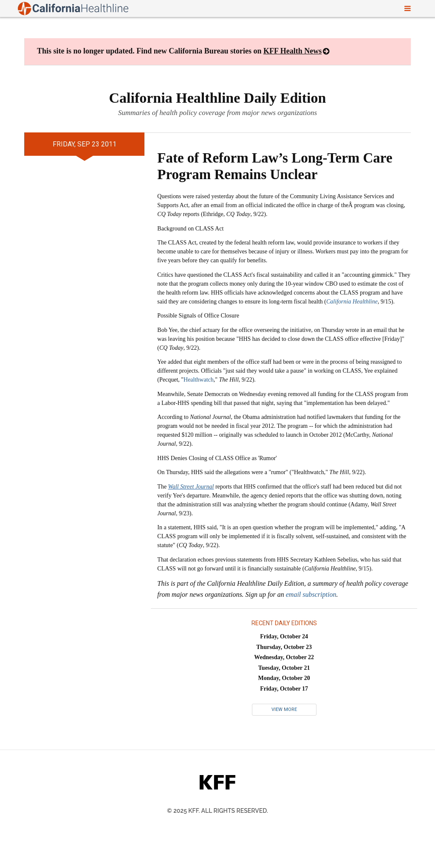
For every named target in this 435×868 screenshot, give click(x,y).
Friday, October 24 (284, 636)
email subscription (311, 594)
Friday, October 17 (284, 689)
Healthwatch (199, 380)
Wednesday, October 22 (284, 657)
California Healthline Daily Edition (218, 98)
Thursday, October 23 (284, 647)
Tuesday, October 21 (284, 668)
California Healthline (352, 302)
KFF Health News (292, 51)
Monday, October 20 (284, 678)
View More (284, 709)
